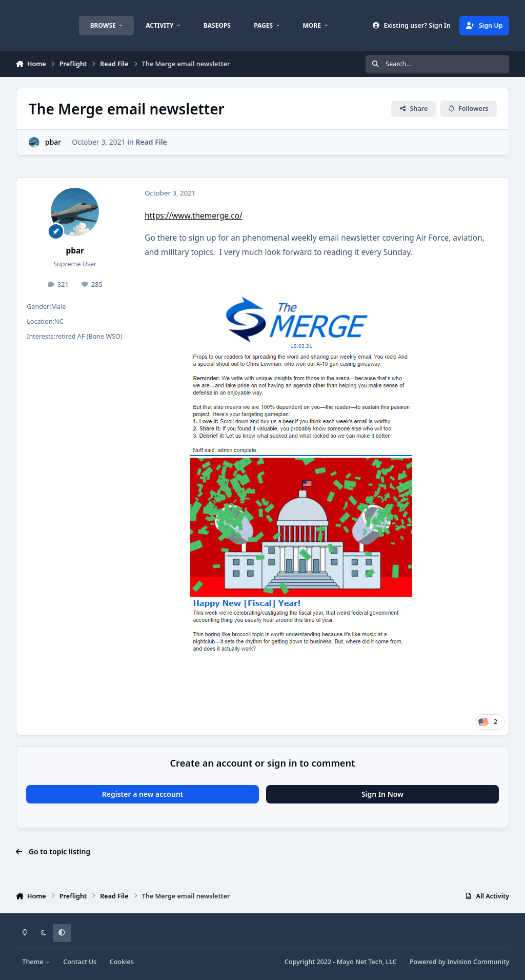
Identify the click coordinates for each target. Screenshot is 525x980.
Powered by (459, 962)
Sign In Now (382, 794)
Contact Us (80, 962)
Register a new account (143, 794)
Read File (151, 142)
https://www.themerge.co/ (194, 216)
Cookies (122, 962)
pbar (53, 142)
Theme (36, 962)
